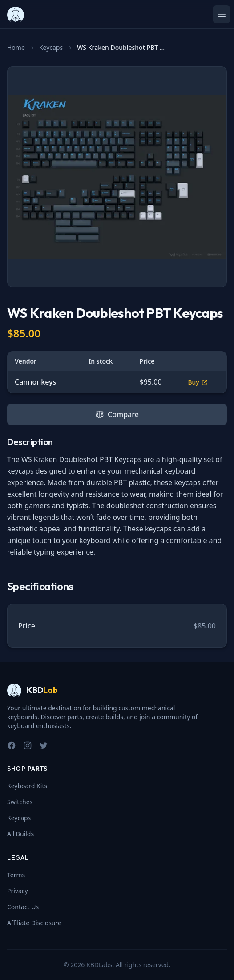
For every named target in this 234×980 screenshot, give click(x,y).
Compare (117, 414)
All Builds (20, 834)
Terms (16, 875)
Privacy (18, 891)
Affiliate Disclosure (34, 923)
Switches (20, 802)
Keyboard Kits (27, 786)
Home (16, 47)
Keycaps (51, 47)
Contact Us (23, 907)
